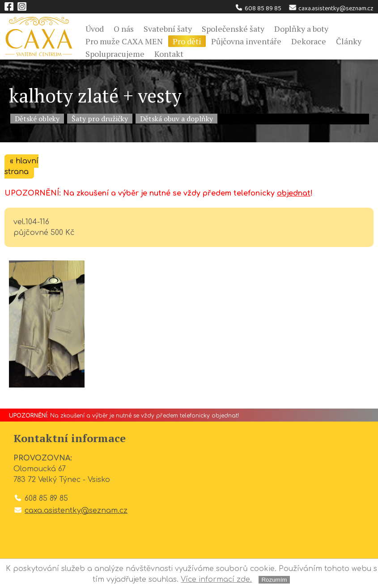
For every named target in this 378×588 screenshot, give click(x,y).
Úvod (95, 29)
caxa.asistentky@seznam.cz (331, 9)
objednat (294, 193)
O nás (124, 29)
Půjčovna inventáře (246, 41)
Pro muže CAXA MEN (124, 41)
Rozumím (274, 580)
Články (349, 41)
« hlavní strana (21, 166)
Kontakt (169, 54)
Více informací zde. (216, 579)
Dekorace (309, 41)
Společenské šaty (233, 29)
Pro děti (187, 41)
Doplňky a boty (301, 29)
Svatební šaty (168, 29)
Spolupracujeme (115, 54)
